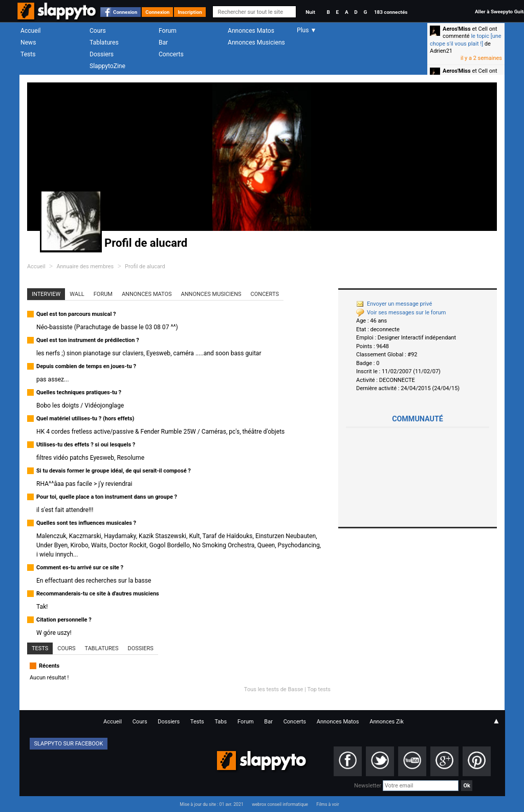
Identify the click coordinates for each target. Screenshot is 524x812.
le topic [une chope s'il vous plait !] (466, 40)
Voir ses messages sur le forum (401, 313)
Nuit (310, 12)
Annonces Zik (387, 722)
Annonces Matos (251, 31)
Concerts (171, 54)
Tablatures (104, 42)
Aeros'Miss (457, 29)
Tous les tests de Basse (274, 689)
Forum (168, 31)
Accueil (31, 31)
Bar (163, 42)
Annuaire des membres (85, 266)
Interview (46, 294)
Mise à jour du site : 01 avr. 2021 (211, 804)
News (28, 42)
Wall (77, 294)
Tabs (221, 722)
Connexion (125, 12)
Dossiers (102, 54)
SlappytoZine (107, 66)
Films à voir (327, 804)
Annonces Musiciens (256, 42)
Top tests (319, 689)
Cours (98, 31)
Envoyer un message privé (394, 304)
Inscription (190, 12)
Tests (28, 54)
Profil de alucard (145, 266)
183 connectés (391, 12)
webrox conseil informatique (280, 804)
